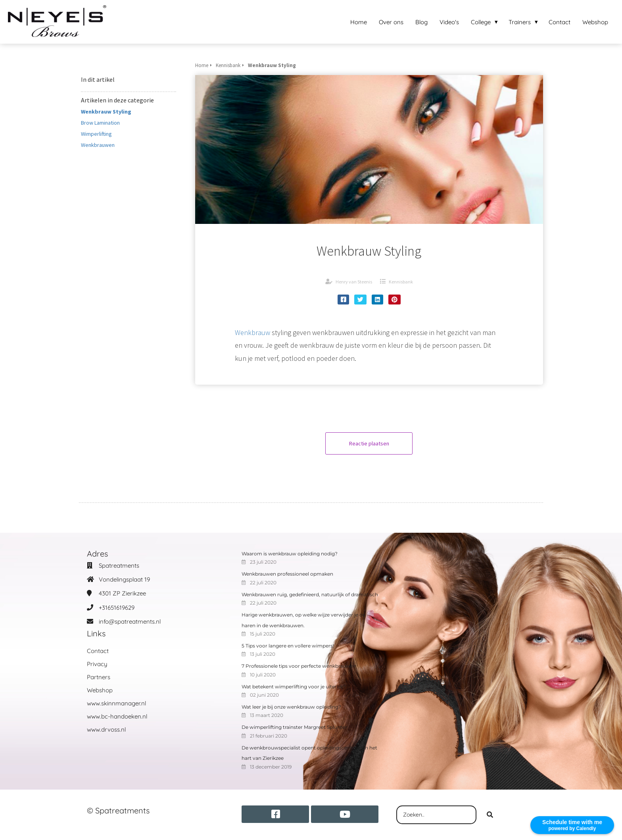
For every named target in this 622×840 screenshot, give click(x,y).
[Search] (490, 815)
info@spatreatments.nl (130, 621)
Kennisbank (401, 282)
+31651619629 (117, 608)
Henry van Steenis (354, 282)
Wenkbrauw (252, 332)
